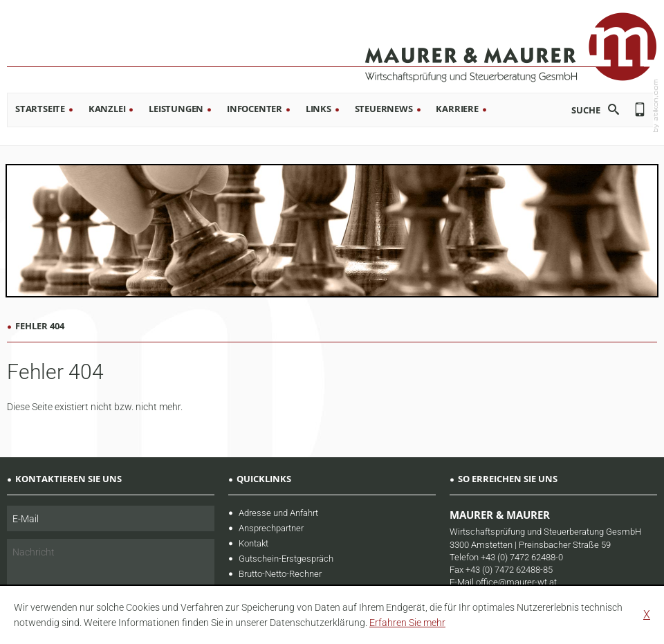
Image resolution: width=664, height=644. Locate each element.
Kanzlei (107, 109)
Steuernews (384, 109)
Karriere (457, 109)
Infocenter (255, 109)
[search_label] (575, 110)
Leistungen (176, 109)
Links (319, 109)
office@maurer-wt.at (516, 582)
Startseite (40, 109)
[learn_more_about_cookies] (407, 623)
